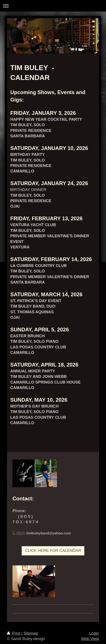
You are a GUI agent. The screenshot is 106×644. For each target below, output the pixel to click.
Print (14, 633)
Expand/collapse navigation (53, 6)
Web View (90, 639)
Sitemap (31, 633)
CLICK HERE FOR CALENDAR (53, 551)
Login (94, 633)
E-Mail (18, 533)
